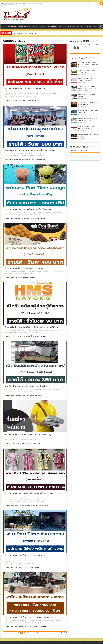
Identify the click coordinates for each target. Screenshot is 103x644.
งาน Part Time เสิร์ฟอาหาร (53, 560)
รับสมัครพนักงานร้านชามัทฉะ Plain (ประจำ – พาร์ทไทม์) (28, 33)
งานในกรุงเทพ (42, 154)
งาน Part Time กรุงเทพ (24, 27)
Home (4, 27)
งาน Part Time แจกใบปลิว (33, 438)
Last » (49, 633)
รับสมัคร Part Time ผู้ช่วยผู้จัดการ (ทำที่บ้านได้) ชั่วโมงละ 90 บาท (32, 327)
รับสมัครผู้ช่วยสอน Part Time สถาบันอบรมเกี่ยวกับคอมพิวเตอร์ (31, 150)
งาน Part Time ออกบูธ (43, 213)
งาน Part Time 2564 (17, 93)
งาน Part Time (12, 27)
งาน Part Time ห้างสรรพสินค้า (15, 500)
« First (5, 633)
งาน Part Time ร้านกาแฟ (39, 27)
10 (28, 633)
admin (7, 92)
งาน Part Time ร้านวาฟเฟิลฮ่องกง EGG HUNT (24, 268)
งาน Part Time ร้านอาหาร (55, 27)
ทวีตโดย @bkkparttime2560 (79, 150)
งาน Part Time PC (27, 498)
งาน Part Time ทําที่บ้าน (44, 330)
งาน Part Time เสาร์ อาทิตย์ (88, 27)
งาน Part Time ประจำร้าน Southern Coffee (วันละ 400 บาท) (30, 617)
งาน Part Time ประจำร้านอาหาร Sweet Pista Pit (25, 555)
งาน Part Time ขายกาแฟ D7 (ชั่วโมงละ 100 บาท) (25, 89)
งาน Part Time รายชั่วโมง (52, 93)
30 (38, 633)
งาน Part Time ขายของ (48, 498)
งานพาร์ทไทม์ (53, 213)
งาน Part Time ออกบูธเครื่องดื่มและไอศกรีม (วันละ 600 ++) (29, 209)
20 (34, 633)
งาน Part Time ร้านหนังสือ (71, 27)
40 (42, 633)
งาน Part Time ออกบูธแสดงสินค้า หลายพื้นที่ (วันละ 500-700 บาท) (32, 493)
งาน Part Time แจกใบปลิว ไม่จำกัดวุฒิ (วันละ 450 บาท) (28, 435)
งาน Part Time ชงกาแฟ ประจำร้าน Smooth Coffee (26, 386)
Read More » (36, 101)
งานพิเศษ (12, 95)
